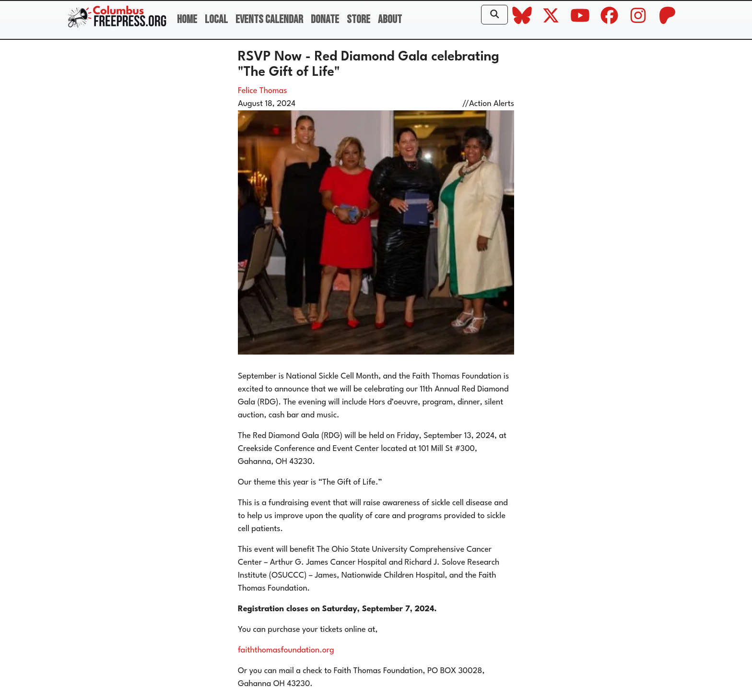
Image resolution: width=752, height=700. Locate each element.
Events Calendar (269, 19)
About (390, 19)
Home (187, 19)
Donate (325, 19)
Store (358, 19)
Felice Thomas (263, 91)
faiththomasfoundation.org (286, 650)
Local (216, 19)
